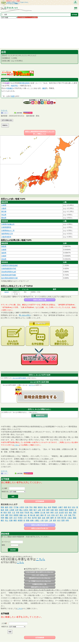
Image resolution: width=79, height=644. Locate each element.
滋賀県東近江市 (7, 234)
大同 (66, 515)
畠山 (45, 507)
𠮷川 (15, 518)
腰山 (21, 510)
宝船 (70, 515)
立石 (49, 515)
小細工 (70, 518)
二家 (50, 520)
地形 (13, 96)
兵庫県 (4, 205)
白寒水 (26, 510)
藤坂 (75, 518)
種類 (3, 545)
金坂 (44, 518)
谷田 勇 (6, 292)
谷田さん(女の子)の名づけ (40, 528)
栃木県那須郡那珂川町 (10, 278)
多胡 (49, 507)
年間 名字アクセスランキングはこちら (40, 578)
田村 (28, 83)
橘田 (15, 520)
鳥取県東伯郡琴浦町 (9, 275)
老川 (59, 520)
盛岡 (48, 510)
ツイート (4, 110)
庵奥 (31, 510)
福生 (70, 513)
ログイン (32, 385)
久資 (56, 513)
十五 (13, 513)
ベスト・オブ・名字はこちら (40, 575)
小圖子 (60, 507)
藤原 (44, 88)
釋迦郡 (55, 507)
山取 (39, 510)
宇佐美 (27, 513)
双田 (56, 510)
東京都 (4, 211)
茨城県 (7, 83)
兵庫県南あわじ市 (8, 231)
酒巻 (48, 518)
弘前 (46, 520)
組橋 (32, 520)
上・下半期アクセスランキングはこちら (40, 581)
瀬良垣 (40, 507)
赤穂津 (61, 510)
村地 (53, 515)
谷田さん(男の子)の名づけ (40, 525)
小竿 (25, 518)
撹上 (7, 520)
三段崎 (12, 510)
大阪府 (4, 208)
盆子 (57, 515)
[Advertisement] (39, 33)
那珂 (21, 83)
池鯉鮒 (37, 513)
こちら (16, 445)
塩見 (66, 513)
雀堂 (55, 520)
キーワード (6, 542)
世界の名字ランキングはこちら (40, 587)
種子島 (64, 518)
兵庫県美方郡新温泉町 (10, 265)
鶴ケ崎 (33, 515)
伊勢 (67, 520)
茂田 (75, 513)
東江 (61, 515)
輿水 (29, 518)
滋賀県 (4, 253)
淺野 (7, 515)
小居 (42, 520)
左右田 (61, 513)
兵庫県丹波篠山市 (8, 224)
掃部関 (16, 515)
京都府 (4, 256)
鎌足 (11, 88)
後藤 (21, 515)
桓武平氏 (15, 86)
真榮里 (71, 510)
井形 (18, 513)
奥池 (5, 513)
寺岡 (59, 518)
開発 (2, 507)
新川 (70, 507)
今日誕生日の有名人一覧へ (40, 584)
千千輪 (16, 507)
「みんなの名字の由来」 (19, 378)
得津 (2, 515)
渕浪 (9, 513)
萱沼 (11, 515)
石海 (27, 507)
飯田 (7, 507)
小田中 (22, 507)
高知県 (4, 259)
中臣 (8, 88)
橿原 (65, 507)
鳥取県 (4, 246)
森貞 (22, 513)
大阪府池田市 (6, 237)
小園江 (37, 520)
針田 (44, 510)
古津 (17, 510)
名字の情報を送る (7, 120)
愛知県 (4, 218)
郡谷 (24, 83)
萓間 (63, 520)
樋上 (32, 513)
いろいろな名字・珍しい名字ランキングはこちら (40, 572)
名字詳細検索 (40, 501)
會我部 (20, 520)
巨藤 (11, 520)
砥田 (39, 518)
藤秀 (52, 518)
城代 (38, 515)
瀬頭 (42, 515)
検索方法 (5, 492)
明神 (2, 518)
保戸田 (34, 518)
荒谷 (31, 507)
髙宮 (11, 507)
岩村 (11, 518)
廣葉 (28, 520)
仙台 (25, 515)
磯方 (2, 520)
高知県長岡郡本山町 (9, 272)
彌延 (7, 518)
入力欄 (4, 488)
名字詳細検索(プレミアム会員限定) (28, 17)
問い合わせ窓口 (25, 315)
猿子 (35, 510)
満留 (35, 507)
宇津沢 (20, 518)
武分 (74, 507)
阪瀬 (66, 510)
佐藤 (52, 510)
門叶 (74, 515)
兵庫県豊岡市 (6, 227)
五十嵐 (43, 513)
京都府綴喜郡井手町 (9, 269)
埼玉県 (4, 215)
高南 (7, 510)
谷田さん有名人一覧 (40, 300)
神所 (52, 513)
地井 (48, 513)
